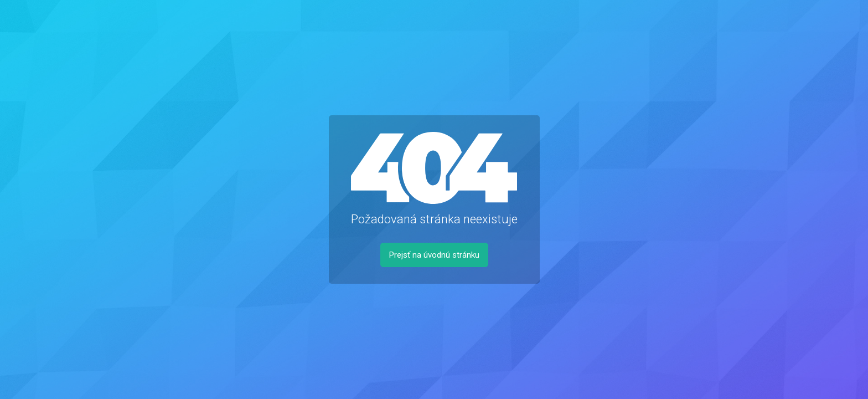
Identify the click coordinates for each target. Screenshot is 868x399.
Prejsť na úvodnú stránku (434, 255)
